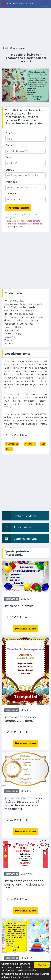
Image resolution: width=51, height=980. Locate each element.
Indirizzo (11, 182)
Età (43, 444)
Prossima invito (18, 527)
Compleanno (17, 48)
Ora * (9, 157)
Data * (10, 145)
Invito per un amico (19, 606)
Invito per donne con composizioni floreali (20, 719)
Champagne (12, 444)
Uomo (9, 449)
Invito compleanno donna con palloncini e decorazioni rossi (25, 885)
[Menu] (45, 4)
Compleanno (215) (20, 539)
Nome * (11, 194)
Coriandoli (30, 444)
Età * (9, 133)
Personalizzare (26, 629)
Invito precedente (20, 516)
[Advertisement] (26, 27)
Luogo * (11, 170)
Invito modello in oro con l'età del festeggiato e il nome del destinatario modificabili (23, 803)
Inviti (6, 48)
